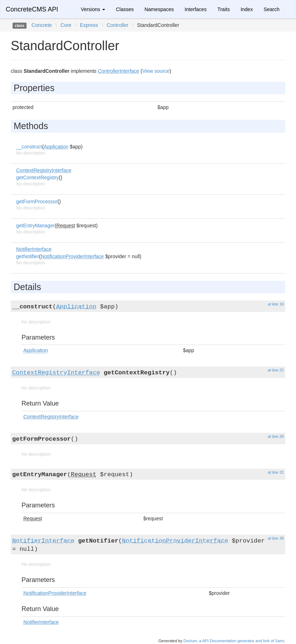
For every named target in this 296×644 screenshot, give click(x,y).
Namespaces (159, 9)
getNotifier (28, 256)
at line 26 (276, 436)
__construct (29, 147)
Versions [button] (93, 9)
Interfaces (195, 9)
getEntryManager (35, 226)
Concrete (42, 25)
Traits (224, 9)
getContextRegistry (37, 177)
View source (156, 71)
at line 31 (276, 472)
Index (246, 9)
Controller (118, 25)
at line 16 (276, 304)
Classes (125, 9)
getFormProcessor (37, 202)
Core (66, 25)
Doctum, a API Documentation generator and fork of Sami (234, 641)
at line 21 (276, 370)
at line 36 (276, 538)
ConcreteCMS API (32, 9)
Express (89, 25)
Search (272, 9)
